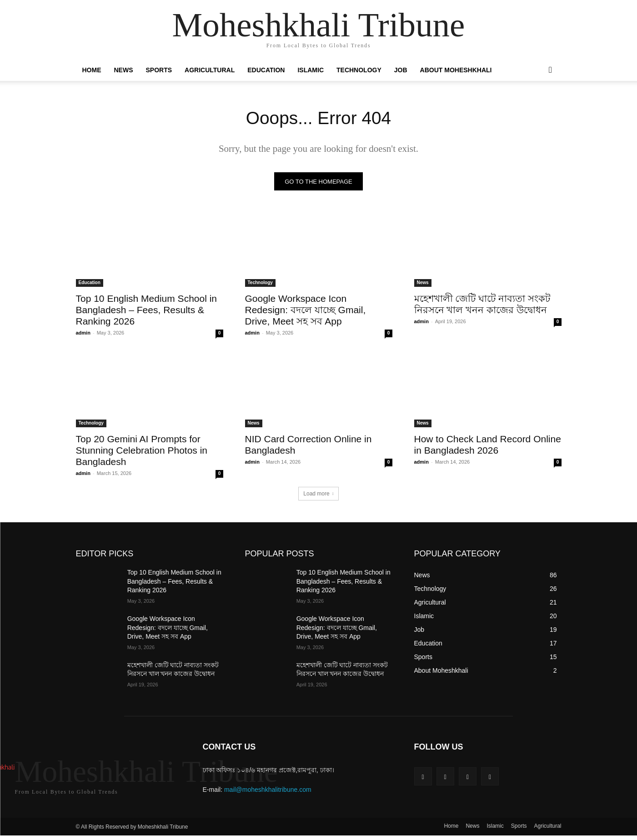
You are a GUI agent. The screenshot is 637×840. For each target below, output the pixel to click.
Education (266, 70)
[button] (551, 70)
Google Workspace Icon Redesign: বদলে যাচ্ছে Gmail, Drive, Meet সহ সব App (306, 311)
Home (92, 70)
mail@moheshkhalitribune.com (268, 790)
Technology (359, 70)
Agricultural (210, 70)
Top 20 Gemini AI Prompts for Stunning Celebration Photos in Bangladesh (142, 451)
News (124, 70)
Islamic (311, 70)
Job (401, 70)
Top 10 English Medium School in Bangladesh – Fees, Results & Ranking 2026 (147, 311)
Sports (159, 70)
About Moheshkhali (456, 70)
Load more (318, 495)
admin (83, 334)
